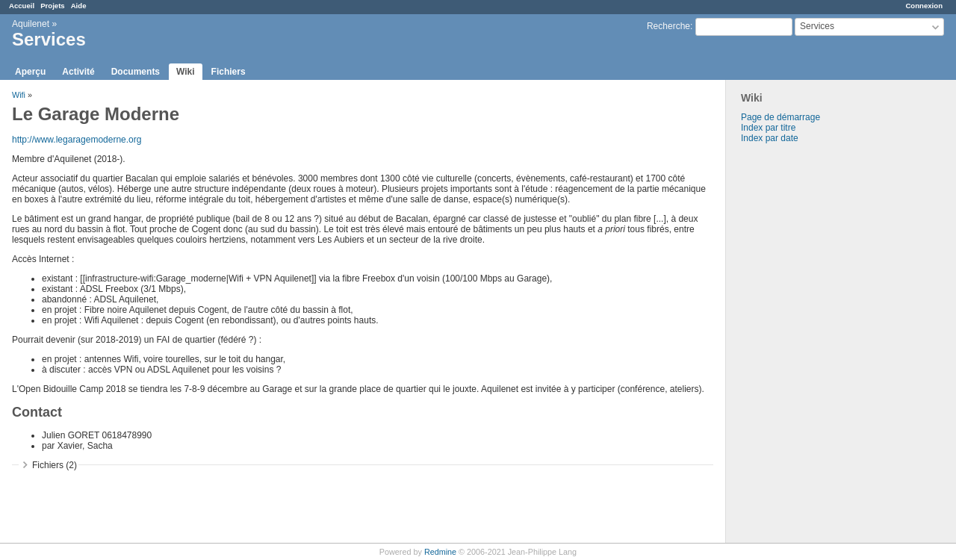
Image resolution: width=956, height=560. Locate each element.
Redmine (440, 552)
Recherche (668, 26)
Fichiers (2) (55, 465)
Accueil (22, 6)
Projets (53, 6)
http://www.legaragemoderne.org (77, 140)
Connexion (924, 6)
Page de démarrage (780, 117)
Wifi (19, 95)
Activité (78, 72)
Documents (136, 72)
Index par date (770, 138)
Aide (79, 6)
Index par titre (768, 128)
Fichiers (229, 72)
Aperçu (30, 72)
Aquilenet (31, 24)
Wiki (186, 72)
